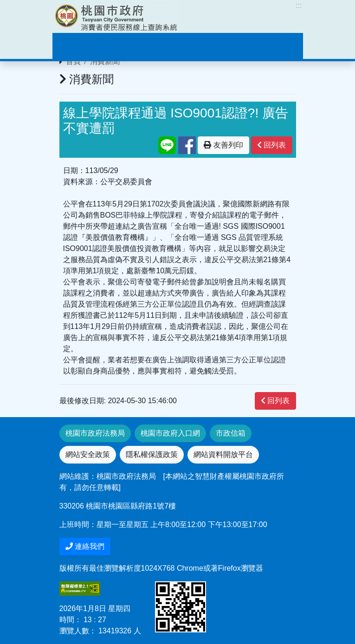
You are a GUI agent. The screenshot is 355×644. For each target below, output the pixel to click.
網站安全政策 (88, 454)
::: (299, 5)
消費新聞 (105, 61)
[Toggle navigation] (73, 46)
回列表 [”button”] (271, 145)
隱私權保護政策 (152, 454)
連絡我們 (85, 546)
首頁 (73, 61)
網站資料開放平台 (223, 454)
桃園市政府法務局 (95, 433)
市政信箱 (231, 433)
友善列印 (223, 145)
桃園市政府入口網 (170, 433)
